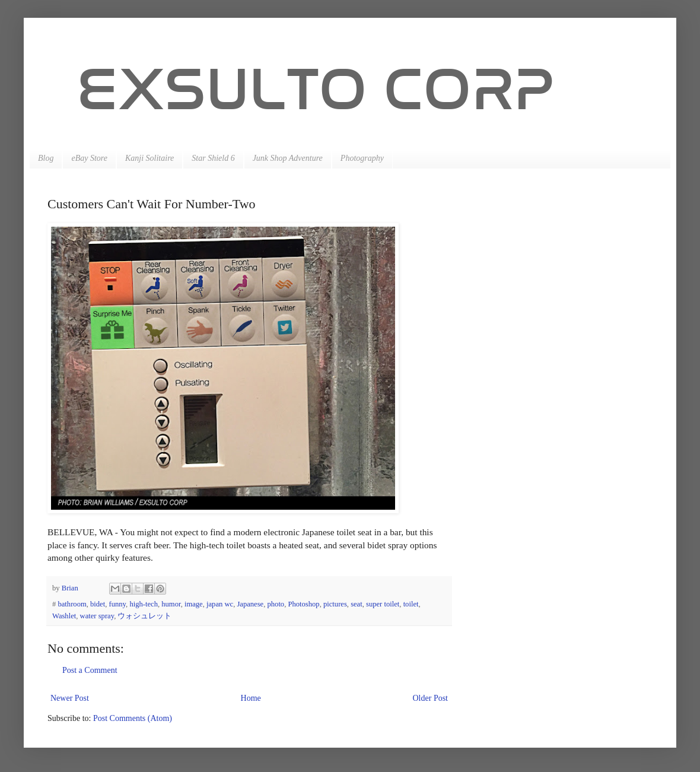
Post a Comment (90, 670)
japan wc (220, 604)
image (194, 604)
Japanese (250, 604)
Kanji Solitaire (149, 158)
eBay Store (89, 158)
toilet (411, 604)
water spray (97, 616)
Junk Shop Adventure (288, 158)
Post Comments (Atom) (133, 718)
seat (357, 604)
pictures (335, 604)
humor (171, 604)
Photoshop (303, 604)
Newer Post (70, 698)
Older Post (431, 698)
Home (251, 698)
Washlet (64, 616)
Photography (362, 158)
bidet (98, 604)
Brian (71, 588)
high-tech (144, 604)
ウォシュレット (144, 616)
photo (276, 604)
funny (118, 604)
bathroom (72, 604)
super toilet (383, 604)
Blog (46, 158)
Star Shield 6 (213, 158)
